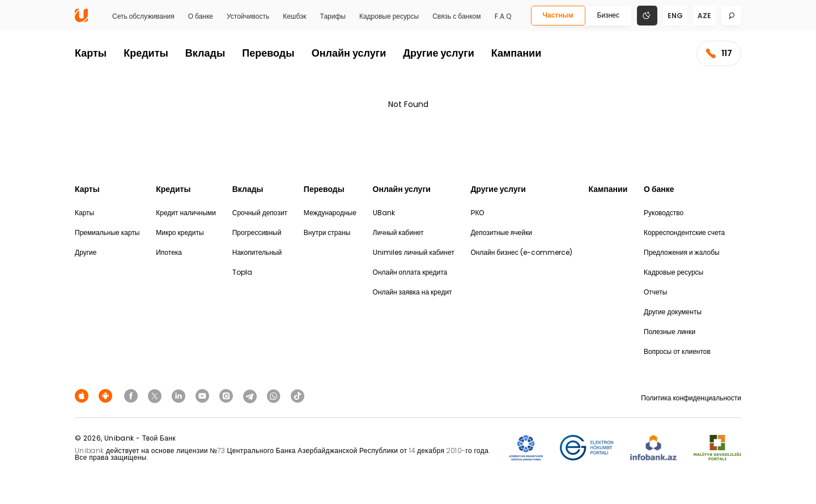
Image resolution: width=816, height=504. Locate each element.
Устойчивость (248, 16)
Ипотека (169, 252)
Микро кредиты (180, 232)
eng (675, 16)
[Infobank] (654, 448)
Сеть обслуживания (143, 16)
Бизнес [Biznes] (608, 15)
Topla (242, 272)
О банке (201, 16)
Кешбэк (294, 16)
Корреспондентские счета (684, 232)
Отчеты (655, 292)
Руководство (664, 213)
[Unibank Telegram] (252, 396)
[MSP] (717, 448)
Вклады (205, 53)
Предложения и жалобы (682, 252)
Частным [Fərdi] (558, 15)
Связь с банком (456, 16)
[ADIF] (526, 448)
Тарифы (333, 16)
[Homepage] (81, 20)
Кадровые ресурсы (389, 16)
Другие (86, 252)
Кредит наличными (186, 213)
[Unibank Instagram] (228, 396)
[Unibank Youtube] (204, 396)
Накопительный (257, 252)
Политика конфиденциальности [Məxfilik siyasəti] (691, 398)
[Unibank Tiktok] (297, 396)
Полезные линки (670, 332)
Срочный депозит (260, 213)
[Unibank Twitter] (156, 396)
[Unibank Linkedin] (180, 396)
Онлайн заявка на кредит (413, 292)
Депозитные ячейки (501, 232)
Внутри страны (327, 232)
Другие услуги (439, 53)
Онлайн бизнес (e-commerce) (521, 252)
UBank (384, 213)
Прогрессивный (257, 232)
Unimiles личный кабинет (414, 252)
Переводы (268, 53)
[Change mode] (647, 15)
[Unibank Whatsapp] (275, 396)
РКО (477, 213)
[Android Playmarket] (107, 396)
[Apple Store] (83, 396)
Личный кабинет (398, 232)
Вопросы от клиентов (677, 351)
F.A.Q (503, 16)
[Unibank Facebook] (133, 396)
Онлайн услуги (349, 53)
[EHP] (586, 448)
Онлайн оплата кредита (410, 272)
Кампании (516, 53)
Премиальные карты (107, 232)
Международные (330, 213)
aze (704, 16)
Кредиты (146, 53)
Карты (91, 53)
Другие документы (673, 312)
